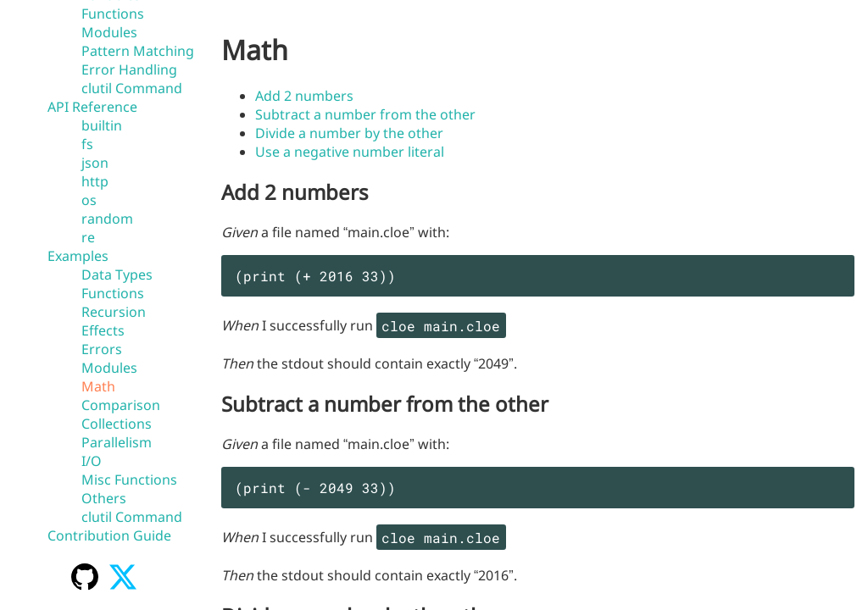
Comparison (121, 405)
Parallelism (117, 442)
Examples (78, 256)
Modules (109, 32)
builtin (102, 125)
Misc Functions (129, 480)
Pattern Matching (138, 51)
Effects (103, 330)
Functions (113, 14)
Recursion (114, 312)
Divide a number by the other (349, 133)
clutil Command (132, 88)
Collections (117, 424)
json (95, 163)
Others (104, 498)
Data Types (117, 274)
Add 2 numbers (304, 96)
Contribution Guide (109, 535)
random (107, 219)
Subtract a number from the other (365, 114)
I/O (92, 461)
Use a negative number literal (350, 152)
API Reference (92, 107)
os (89, 200)
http (95, 181)
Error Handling (129, 69)
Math (98, 386)
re (88, 237)
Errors (102, 349)
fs (87, 144)
